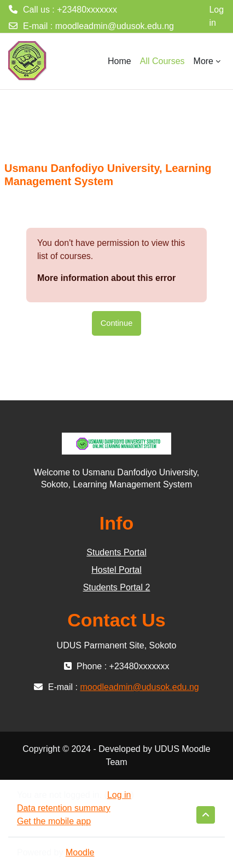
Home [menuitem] (120, 61)
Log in (216, 16)
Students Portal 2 (117, 587)
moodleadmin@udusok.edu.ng (115, 26)
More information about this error (106, 278)
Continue (117, 323)
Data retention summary (64, 808)
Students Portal (116, 552)
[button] (206, 815)
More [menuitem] (203, 61)
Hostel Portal (116, 570)
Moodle (80, 852)
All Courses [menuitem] (162, 61)
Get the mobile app (54, 821)
